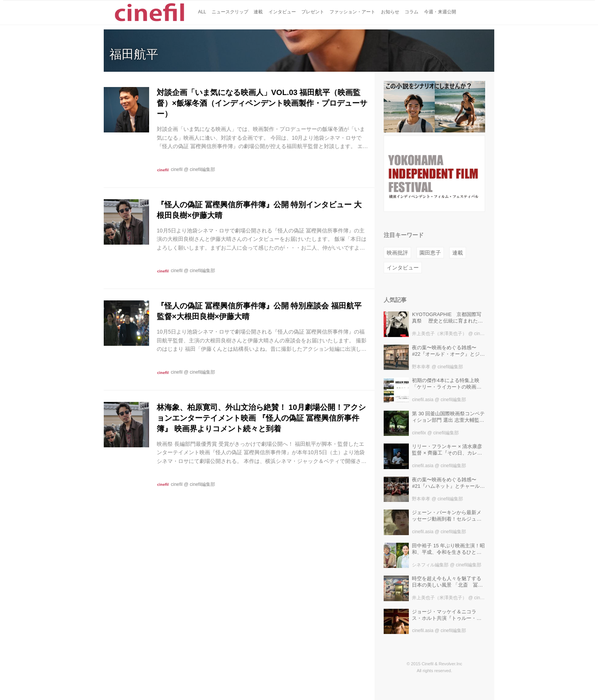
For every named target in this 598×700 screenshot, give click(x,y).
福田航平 (134, 54)
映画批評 (397, 253)
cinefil (177, 169)
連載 (458, 253)
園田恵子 (430, 253)
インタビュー (403, 268)
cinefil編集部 (203, 169)
